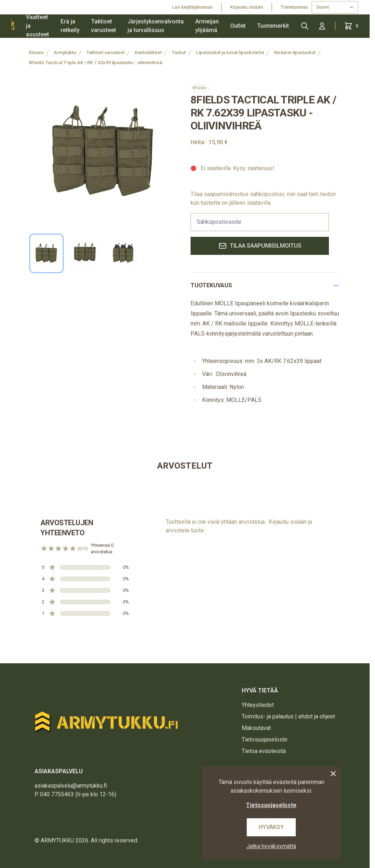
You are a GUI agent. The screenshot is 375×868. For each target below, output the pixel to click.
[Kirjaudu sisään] (322, 26)
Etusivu (36, 52)
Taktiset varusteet (104, 26)
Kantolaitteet (148, 52)
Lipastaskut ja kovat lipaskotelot (230, 52)
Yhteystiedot (258, 705)
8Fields (200, 88)
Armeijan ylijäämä (207, 26)
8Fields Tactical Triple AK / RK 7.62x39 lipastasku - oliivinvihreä (96, 63)
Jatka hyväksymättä (271, 846)
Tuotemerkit (273, 26)
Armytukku (65, 52)
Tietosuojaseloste (265, 739)
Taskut (179, 52)
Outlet (238, 26)
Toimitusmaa (295, 7)
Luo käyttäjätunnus (192, 7)
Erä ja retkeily (70, 26)
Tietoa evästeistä (264, 751)
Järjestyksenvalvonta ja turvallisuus (156, 26)
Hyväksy (271, 827)
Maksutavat (256, 728)
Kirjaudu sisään (247, 7)
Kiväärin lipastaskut (295, 52)
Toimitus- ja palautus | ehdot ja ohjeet (288, 716)
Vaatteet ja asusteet (37, 26)
